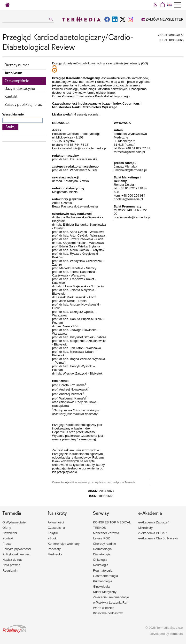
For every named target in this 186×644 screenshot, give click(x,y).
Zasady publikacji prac (23, 105)
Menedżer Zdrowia (106, 533)
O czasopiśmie (17, 81)
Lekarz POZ (101, 538)
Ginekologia (101, 586)
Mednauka (55, 554)
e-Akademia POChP (152, 533)
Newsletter (10, 533)
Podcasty (54, 549)
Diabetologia (102, 554)
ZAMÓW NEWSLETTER (163, 19)
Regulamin (10, 571)
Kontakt (11, 97)
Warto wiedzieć (104, 608)
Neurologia (101, 565)
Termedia (176, 634)
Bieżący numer (17, 65)
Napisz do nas (12, 560)
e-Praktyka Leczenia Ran (111, 602)
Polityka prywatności (17, 549)
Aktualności (56, 522)
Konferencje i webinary (64, 544)
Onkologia (100, 560)
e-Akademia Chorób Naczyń (158, 538)
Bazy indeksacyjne (20, 89)
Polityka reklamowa (16, 554)
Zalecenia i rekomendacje (111, 597)
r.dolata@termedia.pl (128, 199)
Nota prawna (11, 565)
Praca (7, 544)
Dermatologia (102, 549)
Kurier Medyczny (105, 592)
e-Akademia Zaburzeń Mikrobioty (154, 525)
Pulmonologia (103, 581)
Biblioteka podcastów (108, 613)
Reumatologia (103, 571)
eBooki (53, 538)
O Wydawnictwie (14, 522)
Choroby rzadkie (105, 544)
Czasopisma (56, 528)
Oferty (7, 528)
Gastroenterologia (105, 576)
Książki (53, 533)
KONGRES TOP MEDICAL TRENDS (112, 525)
